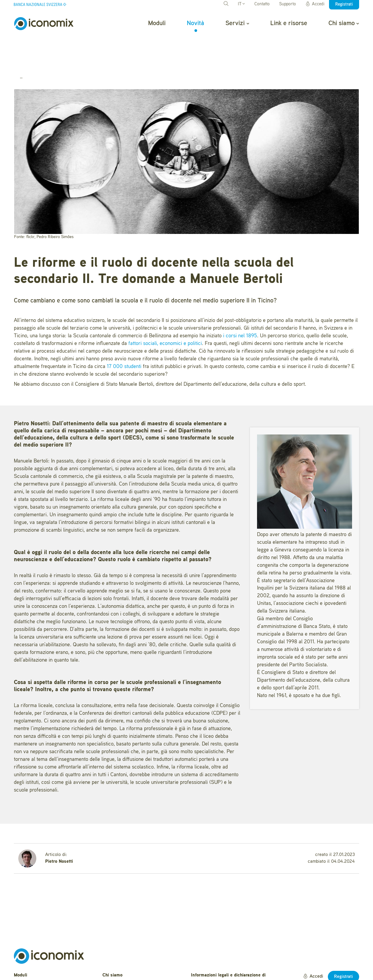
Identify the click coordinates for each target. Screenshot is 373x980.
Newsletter (113, 971)
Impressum (202, 969)
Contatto (262, 4)
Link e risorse (289, 23)
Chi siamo (344, 23)
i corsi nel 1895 (240, 305)
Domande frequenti (122, 953)
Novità (196, 23)
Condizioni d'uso (208, 960)
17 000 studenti (124, 335)
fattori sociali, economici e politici (165, 312)
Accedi (315, 4)
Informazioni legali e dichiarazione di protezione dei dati (228, 947)
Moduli (157, 23)
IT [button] (241, 4)
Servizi (237, 23)
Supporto (288, 4)
